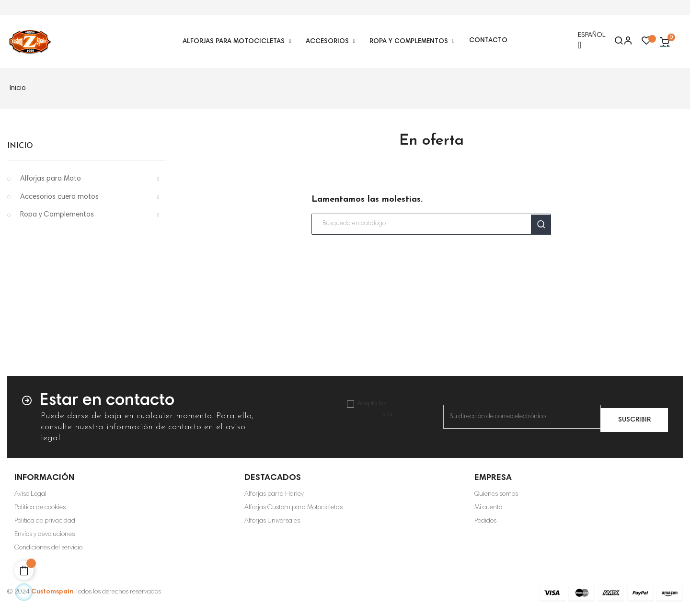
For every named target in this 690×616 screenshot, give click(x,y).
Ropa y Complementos (57, 215)
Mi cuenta (489, 508)
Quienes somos (496, 494)
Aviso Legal (30, 494)
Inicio (20, 146)
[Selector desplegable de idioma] (592, 41)
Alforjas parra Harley (274, 494)
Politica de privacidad (45, 521)
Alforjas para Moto (51, 179)
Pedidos (485, 521)
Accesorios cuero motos (59, 197)
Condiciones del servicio (48, 548)
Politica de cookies (40, 508)
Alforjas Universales (272, 521)
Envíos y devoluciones (45, 535)
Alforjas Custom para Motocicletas (293, 508)
